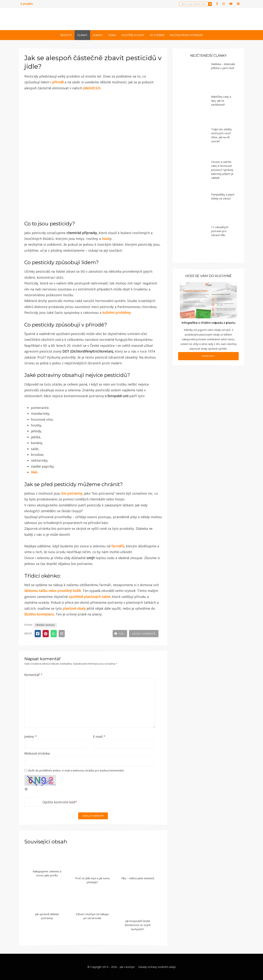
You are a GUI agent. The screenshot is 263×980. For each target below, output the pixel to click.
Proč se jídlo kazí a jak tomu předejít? (92, 880)
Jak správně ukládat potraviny (47, 916)
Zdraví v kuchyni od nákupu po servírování (92, 916)
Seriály (98, 35)
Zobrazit (208, 356)
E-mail (99, 736)
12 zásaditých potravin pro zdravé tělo (220, 231)
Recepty (66, 35)
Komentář (33, 675)
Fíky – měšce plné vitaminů (138, 878)
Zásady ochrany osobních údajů (157, 967)
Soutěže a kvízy (133, 35)
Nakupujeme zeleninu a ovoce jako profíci (47, 873)
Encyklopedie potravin (186, 35)
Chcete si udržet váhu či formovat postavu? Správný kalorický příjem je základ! (222, 170)
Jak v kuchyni (127, 967)
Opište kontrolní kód (59, 802)
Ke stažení (157, 35)
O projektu (27, 4)
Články (82, 35)
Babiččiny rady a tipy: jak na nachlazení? (221, 101)
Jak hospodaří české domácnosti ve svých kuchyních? (138, 925)
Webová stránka (37, 753)
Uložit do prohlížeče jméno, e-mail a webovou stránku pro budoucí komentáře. (76, 770)
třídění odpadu (45, 625)
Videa (112, 35)
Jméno (31, 736)
